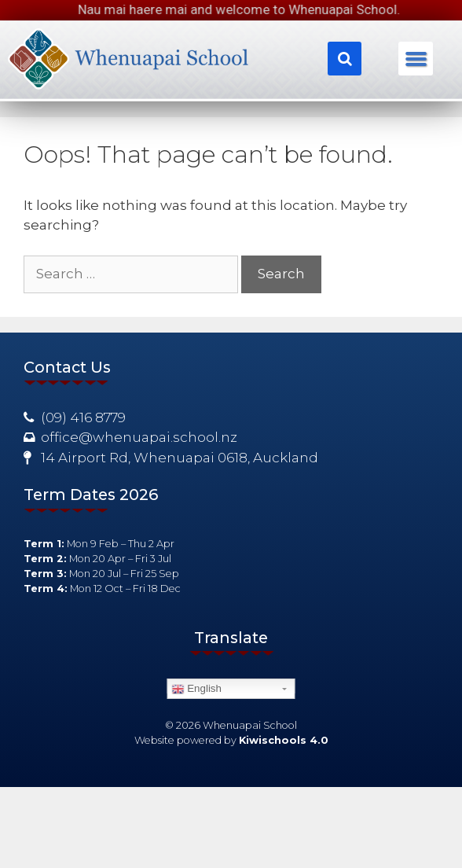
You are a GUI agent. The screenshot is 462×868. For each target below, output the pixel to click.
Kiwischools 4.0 (284, 740)
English (197, 689)
